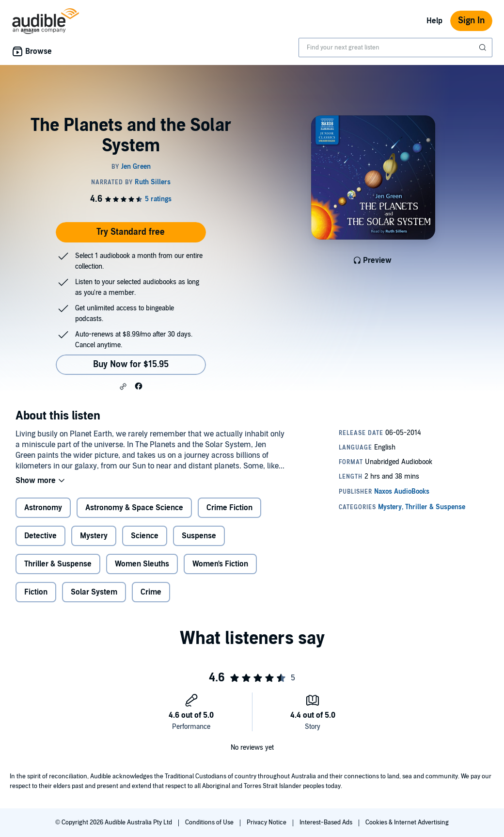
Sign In (471, 21)
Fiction (36, 592)
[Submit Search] (484, 48)
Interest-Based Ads (327, 822)
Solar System (94, 592)
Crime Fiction (229, 508)
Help (434, 21)
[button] (123, 386)
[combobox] (395, 48)
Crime (151, 592)
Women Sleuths (142, 564)
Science (145, 536)
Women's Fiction (220, 564)
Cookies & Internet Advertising (407, 822)
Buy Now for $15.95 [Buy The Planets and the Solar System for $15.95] (131, 364)
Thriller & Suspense (58, 564)
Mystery (94, 536)
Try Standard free (131, 232)
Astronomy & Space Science (134, 508)
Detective (40, 536)
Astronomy (43, 508)
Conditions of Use (210, 822)
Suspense (199, 536)
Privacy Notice (267, 822)
